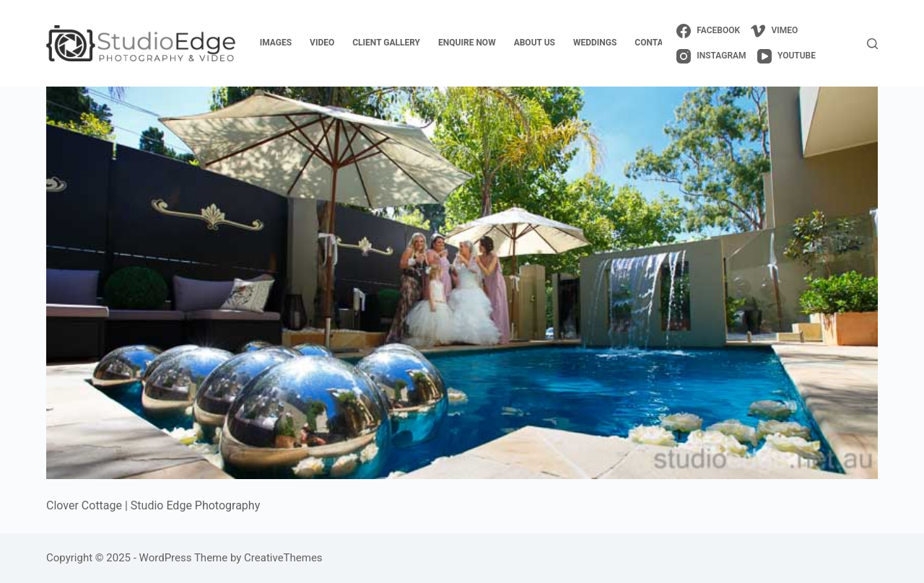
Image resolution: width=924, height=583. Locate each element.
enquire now (467, 43)
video (322, 43)
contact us (661, 43)
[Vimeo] (774, 31)
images (276, 43)
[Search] (872, 44)
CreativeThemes (283, 558)
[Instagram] (711, 56)
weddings (595, 43)
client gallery (386, 43)
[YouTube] (786, 56)
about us (535, 43)
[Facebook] (708, 31)
